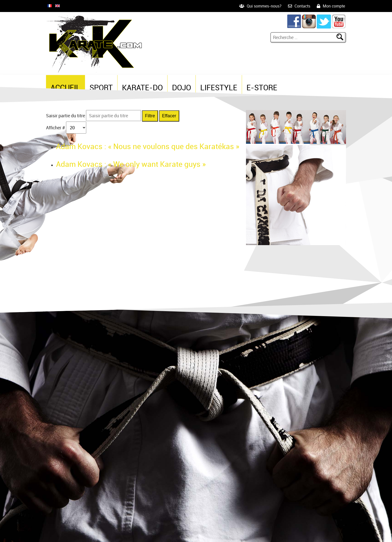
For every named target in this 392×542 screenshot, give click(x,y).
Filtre (150, 116)
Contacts (302, 6)
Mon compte (334, 6)
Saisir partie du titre (66, 116)
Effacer (169, 116)
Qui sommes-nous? (264, 6)
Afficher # (56, 128)
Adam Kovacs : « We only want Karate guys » (131, 164)
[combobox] (304, 37)
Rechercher (342, 37)
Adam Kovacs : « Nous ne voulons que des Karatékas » (148, 146)
